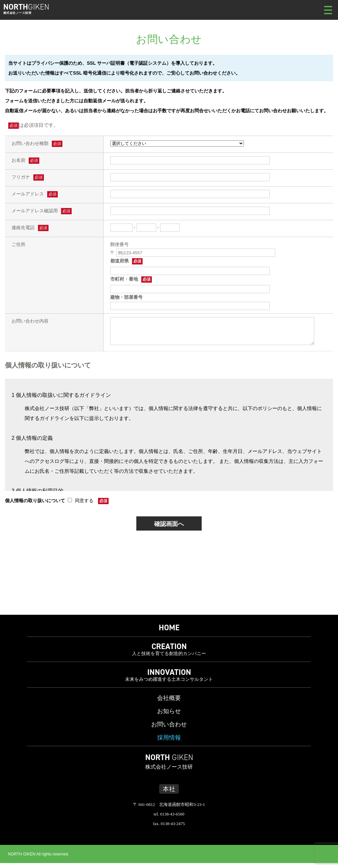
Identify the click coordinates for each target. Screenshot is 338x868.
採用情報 (169, 743)
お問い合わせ (169, 729)
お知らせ (169, 716)
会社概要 (169, 703)
